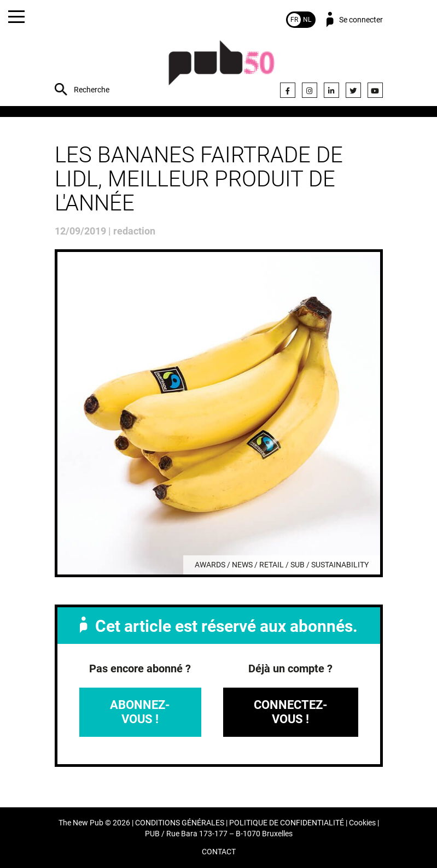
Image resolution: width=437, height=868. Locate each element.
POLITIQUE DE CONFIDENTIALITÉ (287, 823)
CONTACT (219, 852)
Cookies (362, 823)
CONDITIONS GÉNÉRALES (180, 823)
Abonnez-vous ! (140, 712)
